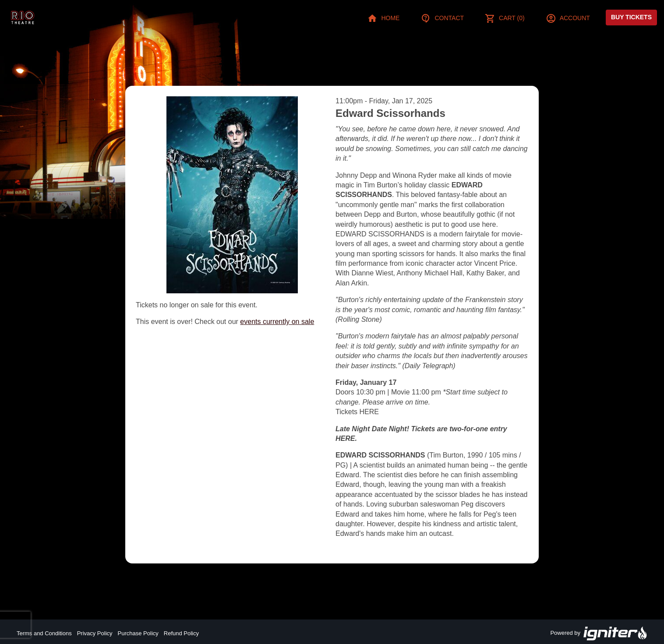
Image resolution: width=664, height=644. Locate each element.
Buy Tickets (631, 17)
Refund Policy (181, 633)
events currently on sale (277, 322)
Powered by (599, 633)
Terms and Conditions (44, 633)
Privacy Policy (95, 633)
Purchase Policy (138, 633)
